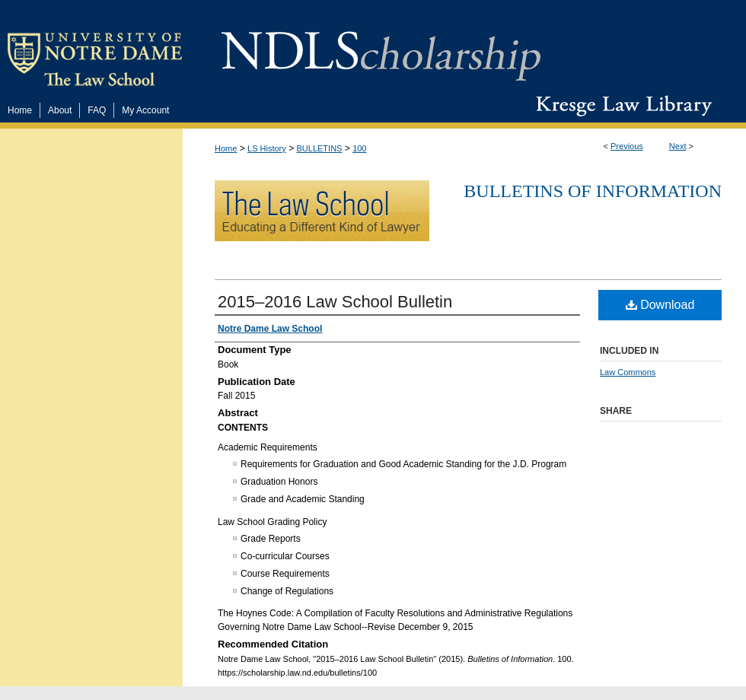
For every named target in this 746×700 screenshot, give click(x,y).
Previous (627, 146)
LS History (267, 148)
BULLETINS (320, 148)
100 (359, 148)
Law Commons (628, 372)
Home (226, 148)
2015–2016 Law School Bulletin (335, 302)
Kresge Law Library (621, 106)
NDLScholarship (381, 48)
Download (660, 305)
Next (678, 146)
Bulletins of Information (593, 191)
